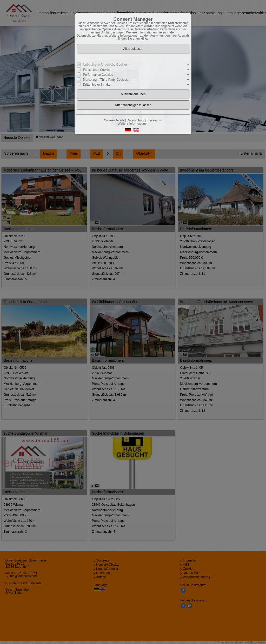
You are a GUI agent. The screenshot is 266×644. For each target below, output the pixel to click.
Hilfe (144, 39)
